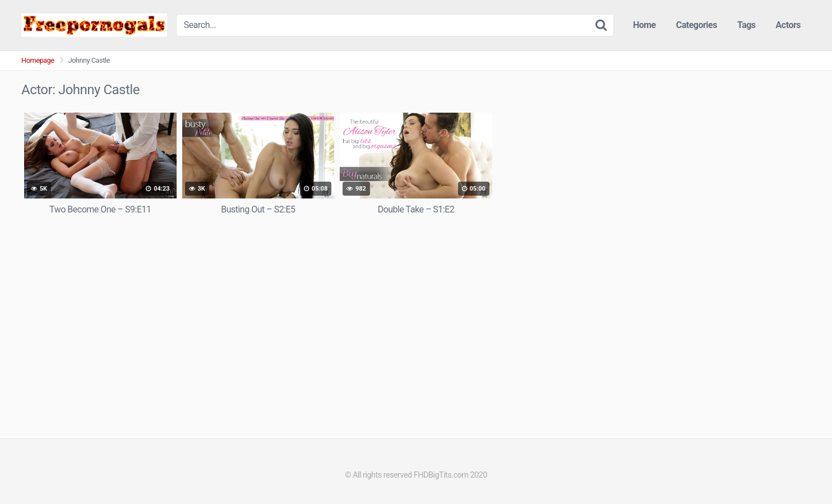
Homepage (38, 60)
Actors (788, 25)
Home (644, 25)
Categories (697, 25)
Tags (747, 25)
